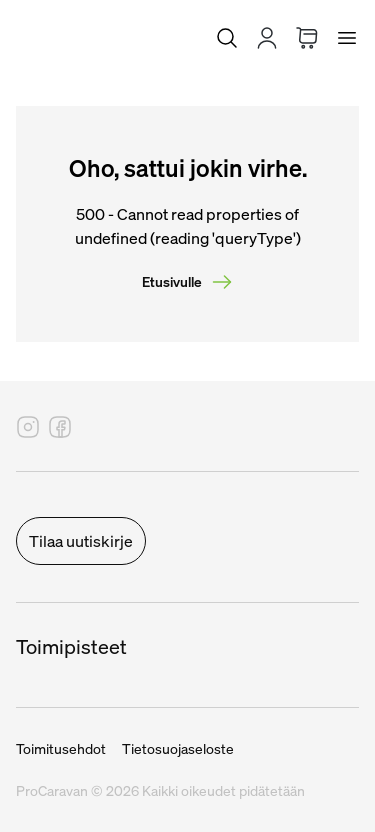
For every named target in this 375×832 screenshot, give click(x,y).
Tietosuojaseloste (178, 749)
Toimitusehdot (61, 749)
